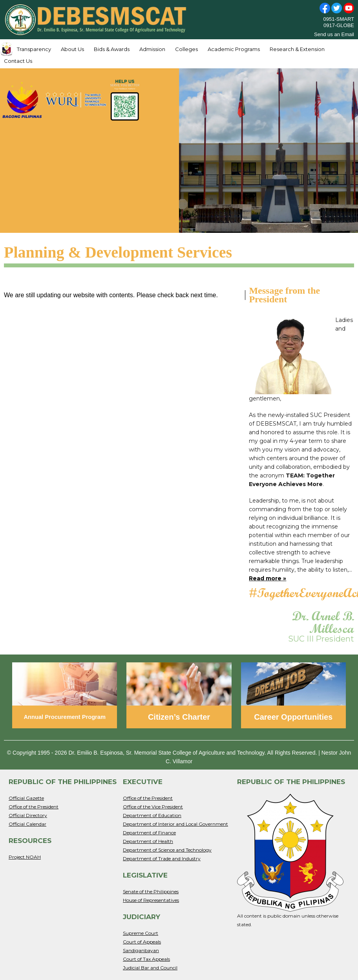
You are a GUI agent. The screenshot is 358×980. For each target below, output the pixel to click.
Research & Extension (297, 49)
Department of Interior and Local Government (175, 824)
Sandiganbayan (141, 950)
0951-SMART (339, 19)
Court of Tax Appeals (146, 959)
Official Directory (28, 815)
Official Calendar (27, 824)
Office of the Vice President (153, 807)
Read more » (268, 578)
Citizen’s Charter (179, 717)
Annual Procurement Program (65, 717)
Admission (152, 49)
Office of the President (34, 807)
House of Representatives (151, 900)
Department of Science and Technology (167, 850)
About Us (72, 49)
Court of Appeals (142, 942)
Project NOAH (25, 857)
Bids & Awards (112, 49)
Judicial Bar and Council (150, 968)
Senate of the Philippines (151, 891)
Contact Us (18, 61)
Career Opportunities (293, 717)
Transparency (34, 49)
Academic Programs (234, 49)
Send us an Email (334, 34)
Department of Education (152, 815)
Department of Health (148, 841)
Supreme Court (141, 933)
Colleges (186, 49)
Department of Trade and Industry (162, 858)
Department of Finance (149, 833)
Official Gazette (26, 798)
